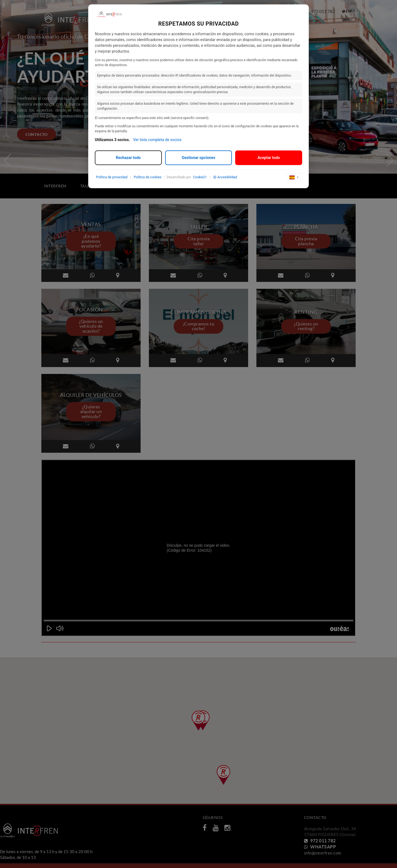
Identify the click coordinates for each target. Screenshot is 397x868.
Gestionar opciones (198, 158)
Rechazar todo (128, 158)
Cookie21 (200, 177)
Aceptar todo (269, 158)
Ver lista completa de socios (157, 140)
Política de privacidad (112, 177)
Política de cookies (148, 177)
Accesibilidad (225, 177)
